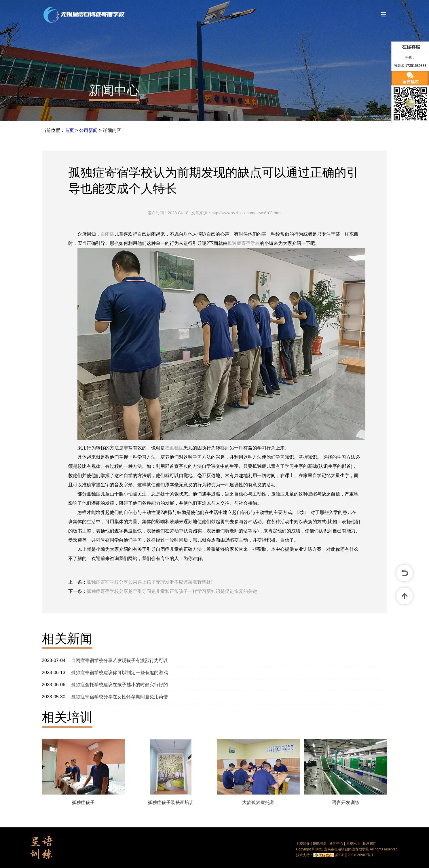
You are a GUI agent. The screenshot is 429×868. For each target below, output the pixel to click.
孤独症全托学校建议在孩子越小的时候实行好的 (119, 685)
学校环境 (353, 844)
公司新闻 (88, 130)
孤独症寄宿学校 (244, 243)
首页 (69, 130)
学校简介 (303, 844)
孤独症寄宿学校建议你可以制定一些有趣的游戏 (119, 673)
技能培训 (320, 844)
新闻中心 (114, 90)
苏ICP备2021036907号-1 (354, 855)
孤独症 (176, 448)
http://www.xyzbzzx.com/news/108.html (246, 213)
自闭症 (107, 234)
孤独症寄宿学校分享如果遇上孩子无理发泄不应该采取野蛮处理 (151, 582)
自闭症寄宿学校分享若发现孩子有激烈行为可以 (119, 660)
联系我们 (369, 844)
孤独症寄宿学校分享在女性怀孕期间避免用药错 (119, 697)
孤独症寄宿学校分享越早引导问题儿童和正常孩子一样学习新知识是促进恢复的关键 (172, 591)
